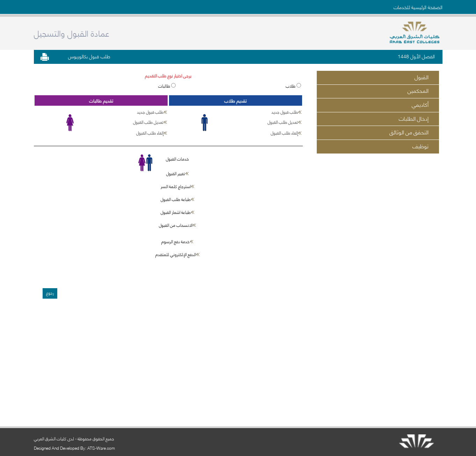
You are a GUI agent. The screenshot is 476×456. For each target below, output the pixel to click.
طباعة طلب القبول (176, 199)
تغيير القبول (176, 173)
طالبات (165, 86)
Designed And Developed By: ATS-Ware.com (74, 448)
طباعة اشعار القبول (176, 212)
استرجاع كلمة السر (176, 186)
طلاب (291, 86)
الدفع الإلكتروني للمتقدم (176, 254)
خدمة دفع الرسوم (175, 241)
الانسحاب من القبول (176, 225)
